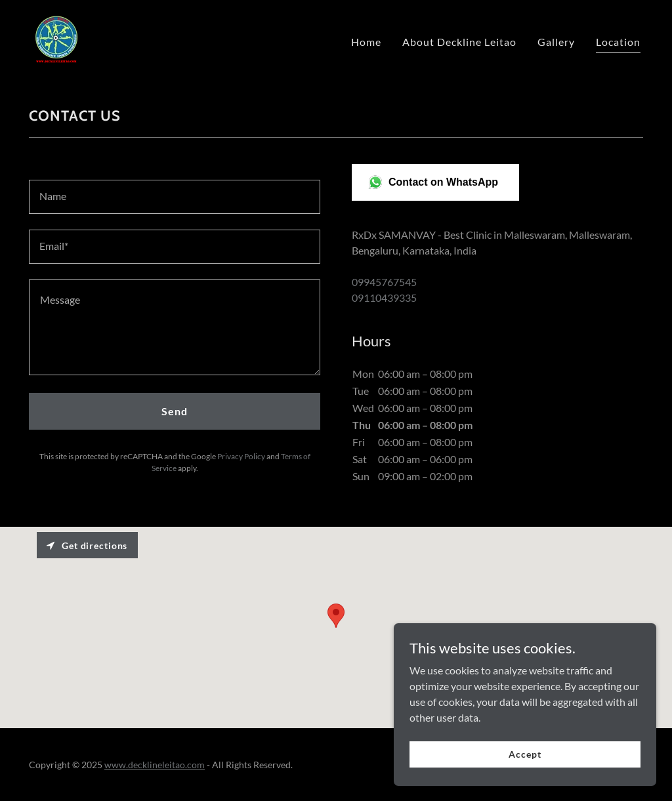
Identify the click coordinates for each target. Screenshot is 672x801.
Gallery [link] (556, 42)
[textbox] (175, 197)
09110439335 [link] (384, 298)
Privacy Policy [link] (241, 456)
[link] (56, 38)
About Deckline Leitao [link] (459, 42)
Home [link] (366, 42)
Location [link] (618, 42)
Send (175, 411)
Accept (525, 754)
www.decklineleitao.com (155, 765)
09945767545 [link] (384, 282)
